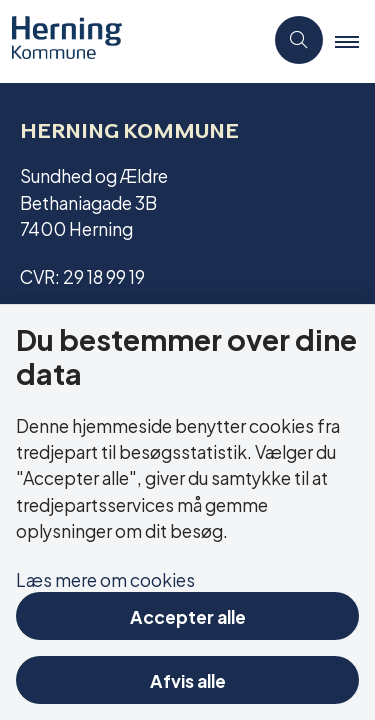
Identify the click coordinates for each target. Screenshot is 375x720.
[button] (355, 41)
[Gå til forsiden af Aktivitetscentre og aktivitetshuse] (61, 40)
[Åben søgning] (299, 40)
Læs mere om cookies (105, 578)
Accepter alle (188, 615)
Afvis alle (188, 679)
